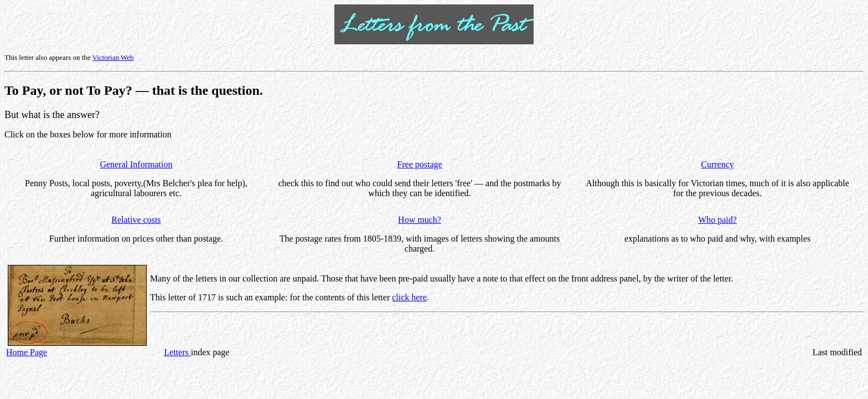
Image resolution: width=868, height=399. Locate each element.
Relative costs (136, 220)
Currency (717, 164)
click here (409, 297)
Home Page (27, 352)
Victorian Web (113, 57)
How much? (420, 220)
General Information (136, 164)
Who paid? (717, 220)
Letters (177, 352)
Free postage (419, 164)
